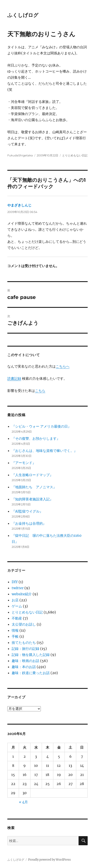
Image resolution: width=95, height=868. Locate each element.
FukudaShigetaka (20, 155)
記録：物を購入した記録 (31, 655)
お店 (15, 600)
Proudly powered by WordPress (49, 860)
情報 (15, 630)
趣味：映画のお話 (25, 661)
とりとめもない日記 (75, 155)
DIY (15, 582)
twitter (18, 588)
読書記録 (14, 378)
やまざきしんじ (19, 205)
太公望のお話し (24, 624)
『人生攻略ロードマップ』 (32, 475)
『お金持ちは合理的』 (29, 523)
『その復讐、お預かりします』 (36, 438)
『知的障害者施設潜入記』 (32, 499)
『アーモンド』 (24, 463)
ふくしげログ (23, 15)
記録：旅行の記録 (25, 649)
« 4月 (23, 802)
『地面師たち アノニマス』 (34, 487)
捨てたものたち (24, 642)
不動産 (17, 618)
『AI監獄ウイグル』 (27, 511)
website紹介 (22, 594)
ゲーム (17, 606)
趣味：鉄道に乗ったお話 (31, 673)
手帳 (15, 636)
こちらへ (63, 366)
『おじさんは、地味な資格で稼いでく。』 (44, 451)
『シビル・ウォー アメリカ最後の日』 (41, 426)
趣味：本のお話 (24, 667)
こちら (40, 391)
